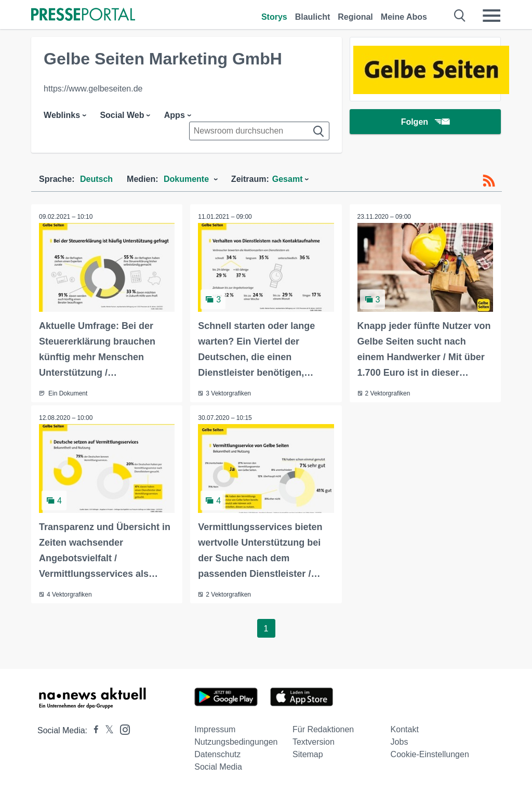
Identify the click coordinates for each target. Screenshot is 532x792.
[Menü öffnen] (491, 16)
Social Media (218, 767)
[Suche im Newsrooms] (259, 131)
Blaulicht (313, 17)
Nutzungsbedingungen (236, 742)
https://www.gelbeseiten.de (93, 89)
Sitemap (308, 754)
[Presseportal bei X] (106, 730)
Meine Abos (404, 17)
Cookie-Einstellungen (430, 754)
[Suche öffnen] (460, 16)
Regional (355, 17)
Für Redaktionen (323, 729)
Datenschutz (217, 754)
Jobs (400, 742)
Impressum (215, 729)
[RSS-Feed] (489, 181)
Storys (274, 17)
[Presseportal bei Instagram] (122, 729)
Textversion (314, 742)
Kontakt (405, 729)
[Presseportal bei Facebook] (93, 730)
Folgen (425, 122)
